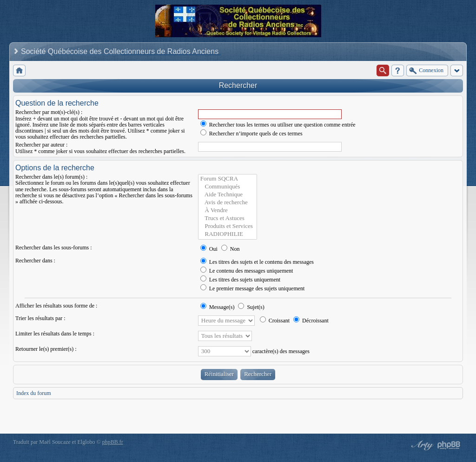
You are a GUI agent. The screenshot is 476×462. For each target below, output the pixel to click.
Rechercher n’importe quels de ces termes (251, 134)
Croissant (275, 321)
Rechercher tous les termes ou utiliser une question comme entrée (278, 125)
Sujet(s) (251, 307)
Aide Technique (228, 195)
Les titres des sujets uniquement (240, 280)
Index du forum (34, 393)
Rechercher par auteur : (41, 145)
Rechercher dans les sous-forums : (54, 248)
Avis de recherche (228, 203)
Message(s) (218, 307)
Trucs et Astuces (228, 218)
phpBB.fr (113, 442)
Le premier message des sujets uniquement (253, 288)
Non (231, 249)
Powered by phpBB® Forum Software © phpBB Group (449, 445)
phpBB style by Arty (421, 445)
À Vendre (228, 211)
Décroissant (311, 321)
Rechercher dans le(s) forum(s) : (51, 177)
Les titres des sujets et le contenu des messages (257, 262)
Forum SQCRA (228, 179)
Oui (209, 249)
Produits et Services (228, 226)
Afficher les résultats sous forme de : (56, 306)
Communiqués (228, 187)
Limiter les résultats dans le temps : (55, 334)
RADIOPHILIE (228, 234)
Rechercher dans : (35, 261)
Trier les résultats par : (40, 318)
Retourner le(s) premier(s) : (46, 349)
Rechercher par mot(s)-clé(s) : (49, 112)
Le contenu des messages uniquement (247, 271)
